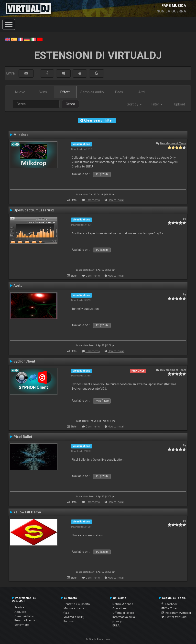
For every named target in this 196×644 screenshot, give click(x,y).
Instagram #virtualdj (177, 613)
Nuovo (20, 92)
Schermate (22, 625)
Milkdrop (21, 135)
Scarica (19, 607)
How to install (116, 200)
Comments (93, 200)
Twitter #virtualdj (174, 617)
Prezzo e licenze (25, 620)
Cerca (70, 104)
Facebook (169, 604)
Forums (69, 621)
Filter (157, 104)
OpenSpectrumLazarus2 (34, 210)
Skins (43, 92)
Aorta (18, 286)
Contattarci (120, 608)
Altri (142, 92)
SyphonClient (24, 361)
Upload (180, 104)
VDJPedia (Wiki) (74, 617)
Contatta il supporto (77, 604)
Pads (119, 92)
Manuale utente (74, 608)
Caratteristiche (24, 616)
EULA (116, 625)
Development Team (173, 143)
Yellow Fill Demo (27, 512)
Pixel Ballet (23, 437)
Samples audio (92, 92)
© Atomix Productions (98, 639)
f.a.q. (67, 613)
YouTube (169, 608)
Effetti (65, 92)
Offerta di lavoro (123, 613)
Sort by (134, 104)
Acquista (20, 612)
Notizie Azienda (123, 604)
